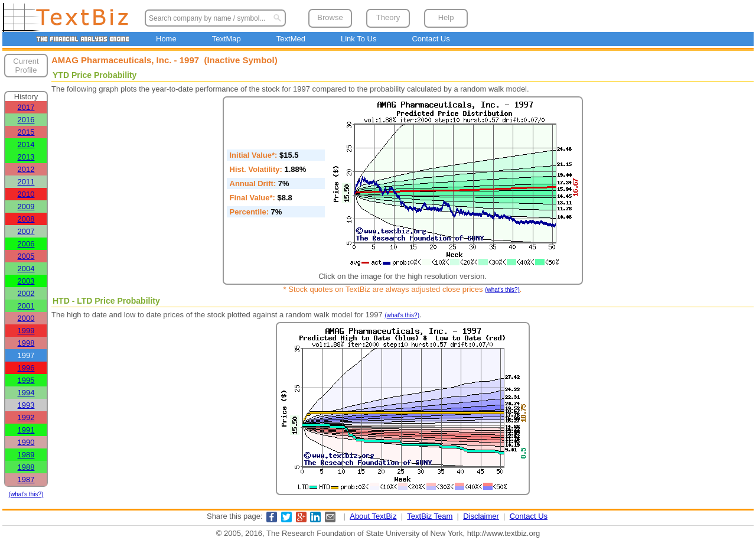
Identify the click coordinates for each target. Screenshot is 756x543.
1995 (26, 380)
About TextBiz (373, 516)
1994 (26, 393)
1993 (26, 405)
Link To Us (359, 39)
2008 (26, 219)
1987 (26, 479)
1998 (26, 343)
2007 (26, 231)
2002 (26, 293)
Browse (330, 17)
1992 (26, 417)
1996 (26, 368)
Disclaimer (481, 516)
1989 (26, 455)
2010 (26, 194)
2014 (26, 144)
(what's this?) (26, 494)
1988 (26, 467)
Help (446, 17)
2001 (26, 306)
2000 (26, 318)
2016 (26, 120)
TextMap (227, 39)
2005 (26, 256)
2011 (26, 182)
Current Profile (26, 66)
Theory (388, 17)
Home (166, 39)
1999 (26, 331)
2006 (26, 244)
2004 (26, 269)
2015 (26, 132)
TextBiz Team (430, 516)
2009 (26, 207)
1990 (26, 442)
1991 (26, 430)
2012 (26, 169)
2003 (26, 281)
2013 (26, 157)
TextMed (291, 39)
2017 (26, 107)
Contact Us (431, 39)
